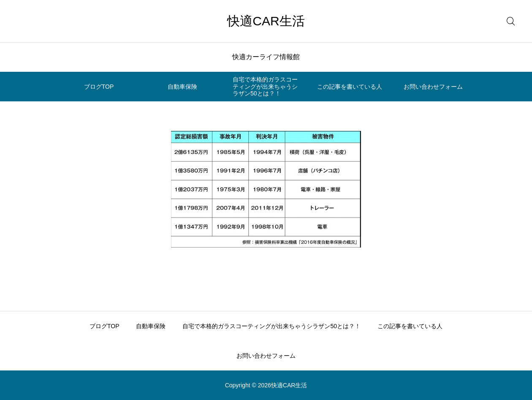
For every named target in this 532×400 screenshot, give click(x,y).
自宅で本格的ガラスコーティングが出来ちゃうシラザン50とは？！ (265, 87)
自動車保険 (182, 87)
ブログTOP (99, 87)
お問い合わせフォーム (433, 87)
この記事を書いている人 (350, 87)
